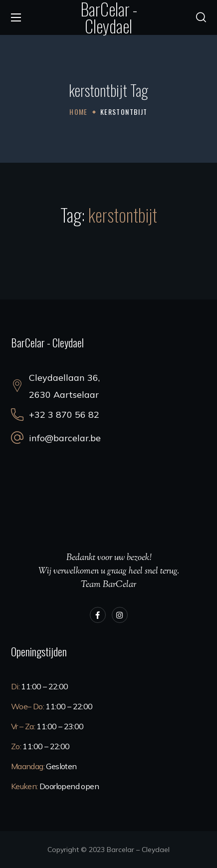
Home (79, 112)
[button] (201, 17)
